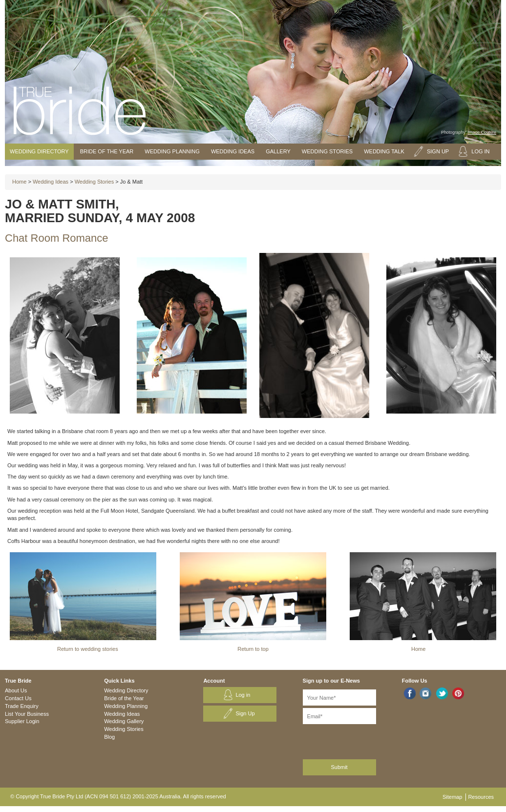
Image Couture (482, 132)
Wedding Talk (384, 151)
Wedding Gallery (124, 721)
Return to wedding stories (88, 649)
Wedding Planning (172, 151)
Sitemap (452, 797)
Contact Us (18, 698)
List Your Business (27, 714)
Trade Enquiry (22, 706)
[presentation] (355, 740)
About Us (16, 690)
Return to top (253, 649)
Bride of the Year (107, 151)
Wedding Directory (39, 151)
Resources (481, 797)
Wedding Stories (327, 151)
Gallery (278, 151)
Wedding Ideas (233, 151)
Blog (109, 737)
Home (19, 182)
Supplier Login (22, 721)
